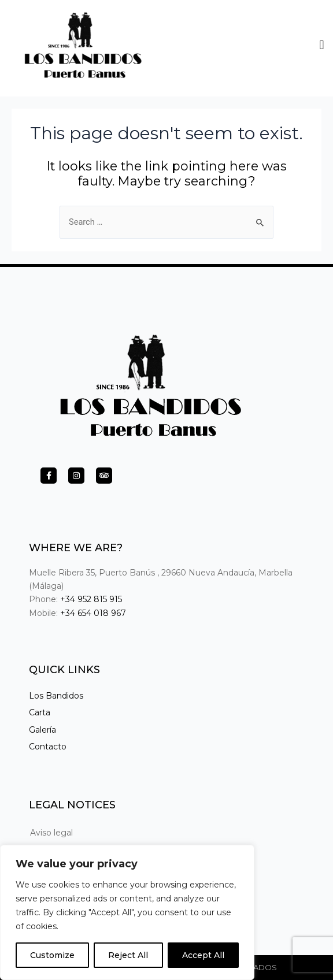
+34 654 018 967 (93, 613)
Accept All (203, 955)
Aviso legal (51, 833)
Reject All (128, 955)
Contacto (48, 747)
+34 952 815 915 (91, 599)
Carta (40, 712)
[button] (322, 42)
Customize (52, 955)
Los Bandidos (56, 696)
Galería (42, 730)
